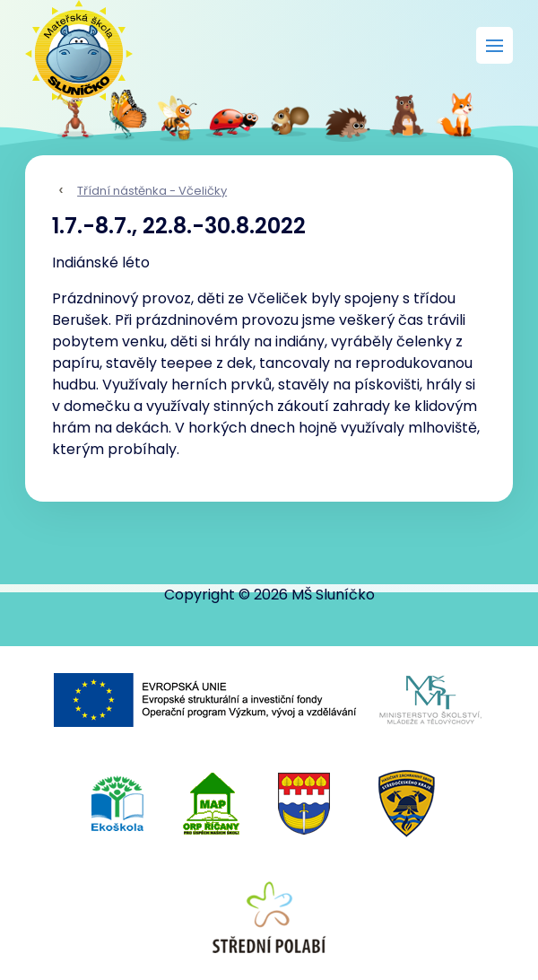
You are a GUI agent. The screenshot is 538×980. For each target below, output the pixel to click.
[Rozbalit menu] (495, 45)
